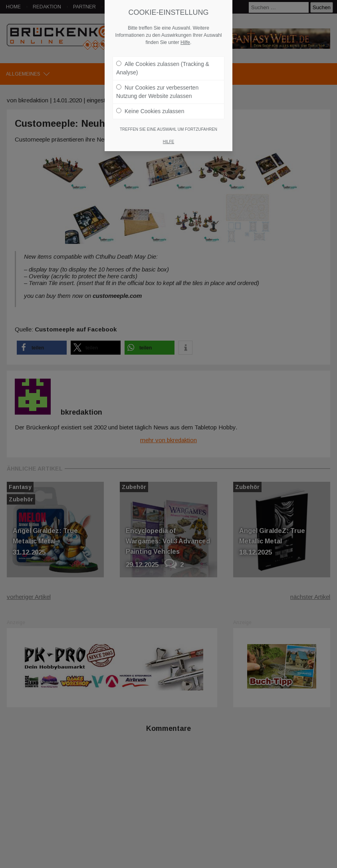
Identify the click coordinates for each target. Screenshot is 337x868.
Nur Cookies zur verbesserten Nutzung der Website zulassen (157, 90)
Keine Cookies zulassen (150, 109)
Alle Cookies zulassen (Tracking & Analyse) (163, 66)
